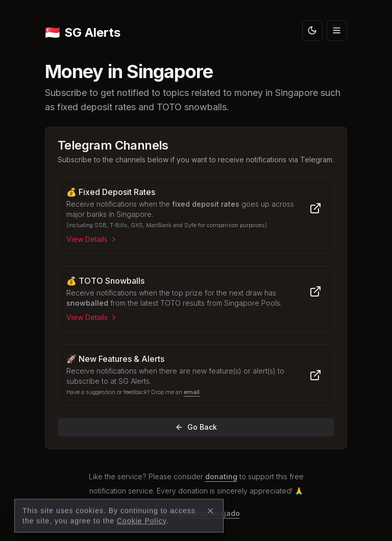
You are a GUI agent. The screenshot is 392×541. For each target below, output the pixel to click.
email (192, 392)
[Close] (210, 525)
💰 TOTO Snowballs (105, 281)
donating (221, 476)
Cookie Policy (142, 535)
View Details (92, 239)
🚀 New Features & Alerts (115, 359)
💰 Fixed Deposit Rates (111, 192)
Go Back (196, 427)
